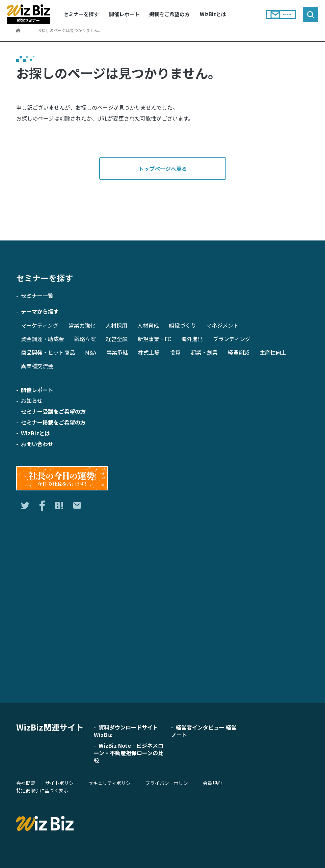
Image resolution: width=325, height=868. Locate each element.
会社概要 (26, 783)
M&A (91, 352)
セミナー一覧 (37, 296)
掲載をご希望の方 (169, 14)
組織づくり (183, 325)
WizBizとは (213, 14)
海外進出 (192, 339)
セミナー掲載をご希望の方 (53, 422)
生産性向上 (273, 352)
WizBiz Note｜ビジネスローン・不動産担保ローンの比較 (129, 753)
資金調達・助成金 (43, 339)
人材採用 (116, 325)
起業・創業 (204, 352)
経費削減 (239, 352)
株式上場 (149, 352)
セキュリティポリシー (112, 783)
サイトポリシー (62, 783)
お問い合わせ (275, 14)
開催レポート (124, 14)
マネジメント (222, 325)
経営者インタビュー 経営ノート (204, 731)
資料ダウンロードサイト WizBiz (126, 731)
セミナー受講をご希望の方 (53, 411)
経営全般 (117, 339)
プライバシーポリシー (169, 783)
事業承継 (117, 352)
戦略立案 (85, 339)
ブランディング (232, 339)
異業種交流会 (37, 366)
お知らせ (32, 401)
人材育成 (148, 325)
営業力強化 (82, 325)
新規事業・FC (154, 339)
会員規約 (212, 783)
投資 (175, 352)
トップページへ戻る (163, 169)
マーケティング (40, 325)
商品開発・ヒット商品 (48, 352)
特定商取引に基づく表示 (42, 790)
